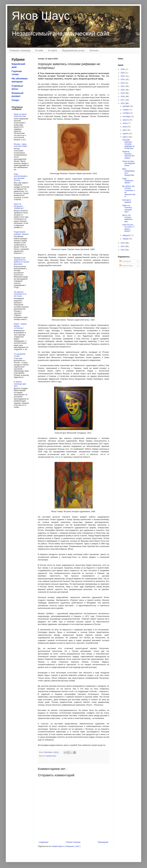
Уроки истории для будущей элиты (129, 163)
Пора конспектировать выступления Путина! (21, 177)
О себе (39, 50)
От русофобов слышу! (20, 355)
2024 (123, 76)
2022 (123, 83)
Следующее (43, 842)
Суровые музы (51, 756)
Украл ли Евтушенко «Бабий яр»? (19, 206)
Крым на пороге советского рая (20, 115)
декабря (126, 106)
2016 (123, 103)
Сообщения (125, 261)
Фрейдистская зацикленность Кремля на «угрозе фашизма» (21, 261)
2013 (123, 250)
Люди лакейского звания (128, 181)
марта (125, 137)
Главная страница (20, 50)
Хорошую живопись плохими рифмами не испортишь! (128, 144)
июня (125, 127)
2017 (123, 100)
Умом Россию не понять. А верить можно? (128, 228)
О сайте (53, 50)
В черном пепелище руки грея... (20, 384)
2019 (123, 93)
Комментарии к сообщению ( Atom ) (66, 846)
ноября (126, 110)
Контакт (94, 50)
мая (125, 130)
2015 (123, 243)
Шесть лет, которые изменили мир (127, 218)
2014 (123, 246)
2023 (123, 79)
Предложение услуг (73, 50)
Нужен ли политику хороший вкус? (127, 209)
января (126, 239)
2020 (123, 90)
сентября (127, 117)
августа (126, 120)
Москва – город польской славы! (21, 145)
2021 (123, 86)
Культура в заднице (127, 201)
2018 (123, 96)
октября (126, 113)
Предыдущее (103, 842)
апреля (126, 134)
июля (125, 123)
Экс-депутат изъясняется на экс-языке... (20, 294)
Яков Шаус (41, 16)
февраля (127, 235)
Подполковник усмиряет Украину (21, 233)
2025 (123, 73)
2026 (123, 69)
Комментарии (126, 266)
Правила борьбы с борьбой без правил (128, 155)
